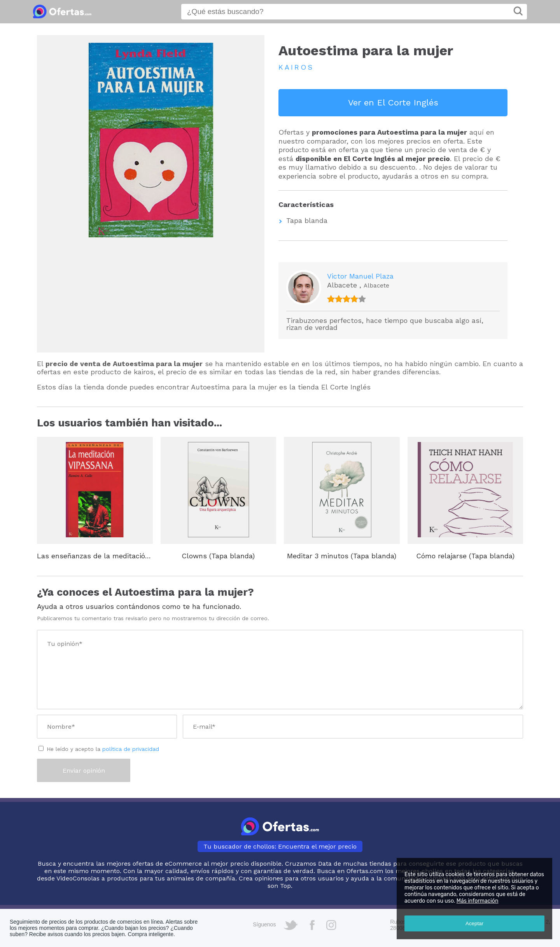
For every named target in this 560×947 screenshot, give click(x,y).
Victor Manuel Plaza (360, 276)
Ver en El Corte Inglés (393, 103)
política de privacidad (131, 749)
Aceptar (474, 923)
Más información (478, 901)
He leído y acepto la (103, 749)
